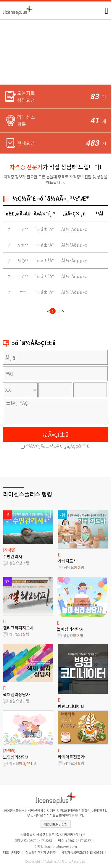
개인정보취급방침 (56, 824)
